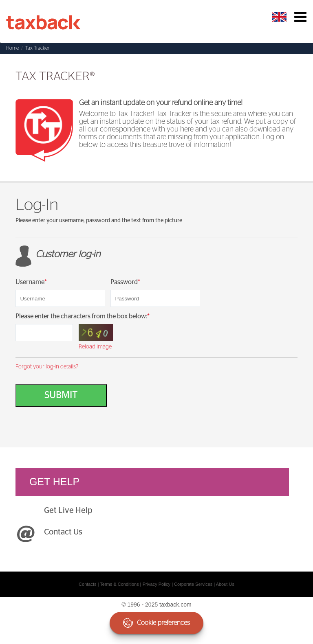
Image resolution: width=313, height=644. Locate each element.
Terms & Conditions (119, 584)
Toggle (300, 17)
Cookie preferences (156, 623)
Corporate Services (193, 584)
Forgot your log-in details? (47, 367)
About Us (225, 584)
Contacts (87, 584)
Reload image (95, 347)
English (280, 17)
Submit (61, 395)
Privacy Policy (156, 584)
